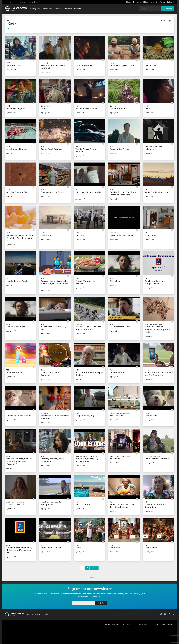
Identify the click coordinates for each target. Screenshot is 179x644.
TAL (77, 190)
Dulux (147, 413)
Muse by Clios (33, 2)
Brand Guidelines (167, 625)
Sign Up (101, 603)
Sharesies (79, 63)
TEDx (43, 233)
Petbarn (148, 63)
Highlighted (35, 9)
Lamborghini (46, 63)
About (139, 625)
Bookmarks (149, 2)
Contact (130, 625)
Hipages (113, 63)
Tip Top (9, 413)
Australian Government (153, 147)
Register (137, 2)
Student (57, 9)
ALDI (8, 63)
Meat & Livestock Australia (120, 413)
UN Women (114, 233)
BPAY (77, 106)
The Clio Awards (19, 2)
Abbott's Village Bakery (153, 456)
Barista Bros (46, 106)
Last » (94, 568)
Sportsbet (79, 324)
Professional (47, 9)
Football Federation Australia (86, 456)
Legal (156, 625)
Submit (171, 2)
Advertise (147, 625)
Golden (9, 106)
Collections (67, 9)
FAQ (123, 625)
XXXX (43, 545)
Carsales (113, 106)
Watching (160, 2)
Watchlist (78, 9)
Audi (146, 106)
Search (168, 9)
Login (128, 2)
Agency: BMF (11, 69)
